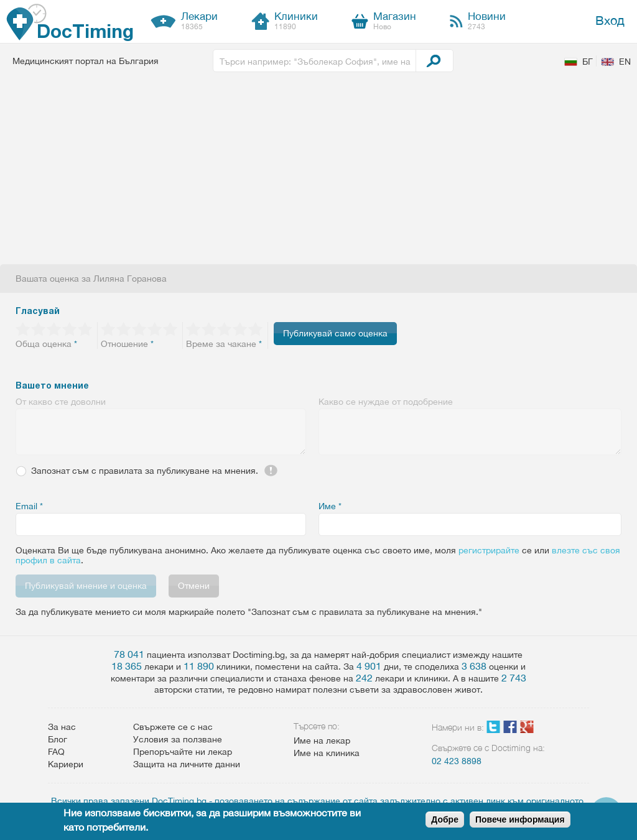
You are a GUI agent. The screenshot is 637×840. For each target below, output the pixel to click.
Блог (58, 739)
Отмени (194, 586)
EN (625, 62)
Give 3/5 (54, 329)
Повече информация (520, 819)
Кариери (66, 764)
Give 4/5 (70, 329)
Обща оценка (46, 344)
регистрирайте (489, 550)
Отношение (127, 344)
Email (29, 506)
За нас (62, 727)
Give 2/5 (39, 329)
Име (330, 506)
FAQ (56, 752)
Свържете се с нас (173, 727)
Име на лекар (322, 741)
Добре (445, 819)
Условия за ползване (178, 739)
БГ (588, 62)
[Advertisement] (318, 171)
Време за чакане (224, 344)
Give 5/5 (86, 329)
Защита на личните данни (187, 764)
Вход (610, 20)
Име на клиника (327, 753)
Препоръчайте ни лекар (183, 752)
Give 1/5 (23, 329)
